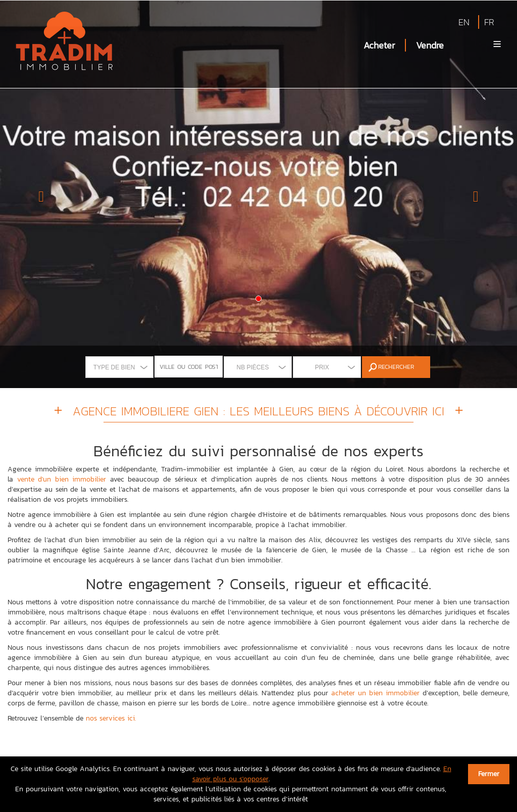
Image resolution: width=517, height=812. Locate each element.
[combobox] (119, 367)
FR (489, 22)
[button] (39, 194)
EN (464, 22)
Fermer (489, 774)
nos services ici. (111, 718)
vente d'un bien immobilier (62, 479)
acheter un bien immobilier (375, 693)
